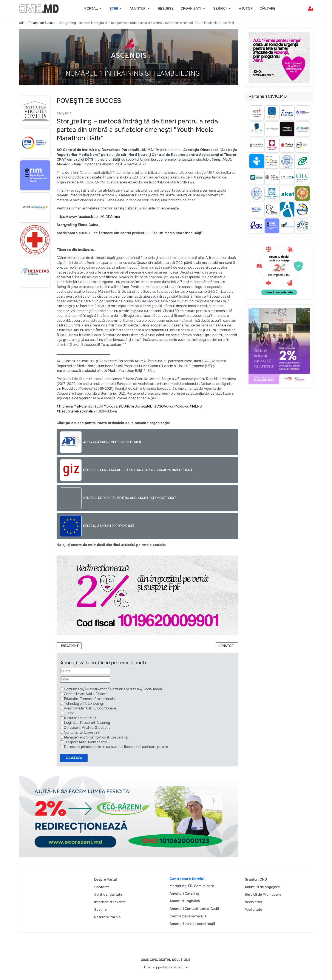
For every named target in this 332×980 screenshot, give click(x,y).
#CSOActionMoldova (171, 406)
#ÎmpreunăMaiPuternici (75, 406)
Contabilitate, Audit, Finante (86, 694)
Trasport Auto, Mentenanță (86, 742)
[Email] (85, 679)
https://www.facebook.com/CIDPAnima (88, 217)
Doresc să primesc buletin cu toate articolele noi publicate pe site (116, 747)
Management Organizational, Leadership (96, 737)
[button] (93, 9)
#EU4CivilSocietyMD (136, 406)
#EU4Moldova (106, 406)
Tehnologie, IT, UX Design (84, 704)
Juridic (69, 713)
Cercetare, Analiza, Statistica (87, 728)
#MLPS (196, 406)
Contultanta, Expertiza (82, 732)
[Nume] (85, 671)
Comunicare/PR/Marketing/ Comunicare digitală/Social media (113, 689)
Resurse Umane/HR (80, 718)
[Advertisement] (34, 374)
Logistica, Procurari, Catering (87, 723)
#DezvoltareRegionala (75, 411)
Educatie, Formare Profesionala (89, 699)
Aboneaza (74, 758)
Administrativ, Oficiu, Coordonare (90, 708)
